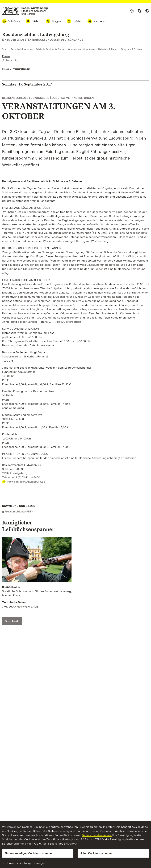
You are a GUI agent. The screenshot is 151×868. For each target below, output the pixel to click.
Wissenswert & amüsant (82, 49)
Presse (6, 56)
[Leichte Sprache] (132, 11)
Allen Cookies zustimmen (97, 853)
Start (5, 49)
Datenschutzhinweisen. (97, 835)
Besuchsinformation (22, 49)
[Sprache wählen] (147, 11)
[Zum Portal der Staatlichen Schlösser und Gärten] (25, 11)
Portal (7, 61)
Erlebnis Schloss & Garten (51, 49)
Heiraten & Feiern (108, 49)
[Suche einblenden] (16, 60)
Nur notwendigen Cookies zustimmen (29, 853)
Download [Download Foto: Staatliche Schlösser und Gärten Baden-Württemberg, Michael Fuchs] (11, 621)
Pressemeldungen (21, 69)
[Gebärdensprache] (139, 11)
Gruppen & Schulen (132, 49)
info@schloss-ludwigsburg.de (26, 482)
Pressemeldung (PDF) (19, 512)
